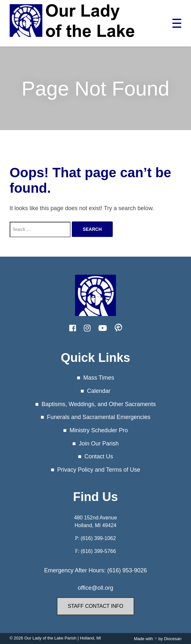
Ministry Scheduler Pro (99, 430)
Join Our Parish (99, 444)
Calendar (99, 391)
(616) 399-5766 (98, 551)
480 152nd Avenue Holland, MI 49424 (95, 521)
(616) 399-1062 (98, 538)
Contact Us (99, 456)
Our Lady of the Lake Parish (50, 638)
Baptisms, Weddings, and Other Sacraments (99, 404)
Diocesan (173, 639)
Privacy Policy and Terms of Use (99, 470)
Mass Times (99, 378)
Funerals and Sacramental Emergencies (99, 417)
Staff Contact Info (95, 606)
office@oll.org (96, 588)
